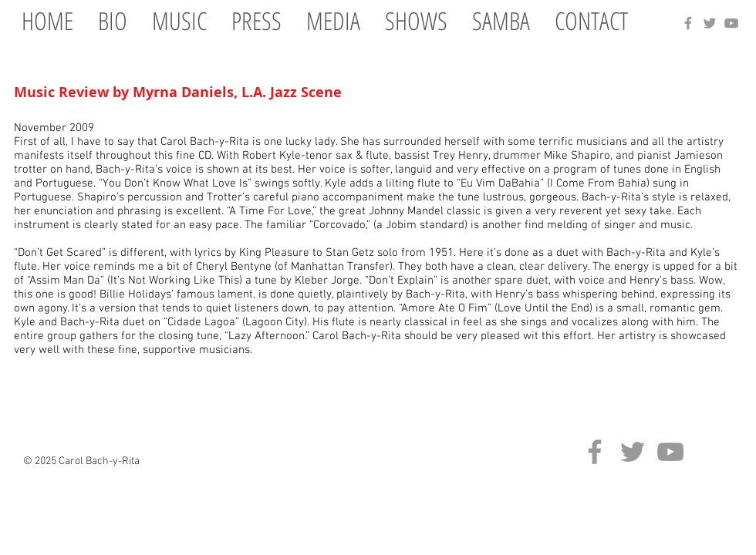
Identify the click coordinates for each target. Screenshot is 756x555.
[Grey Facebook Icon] (688, 23)
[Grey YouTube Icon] (731, 23)
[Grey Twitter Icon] (710, 23)
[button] (179, 20)
